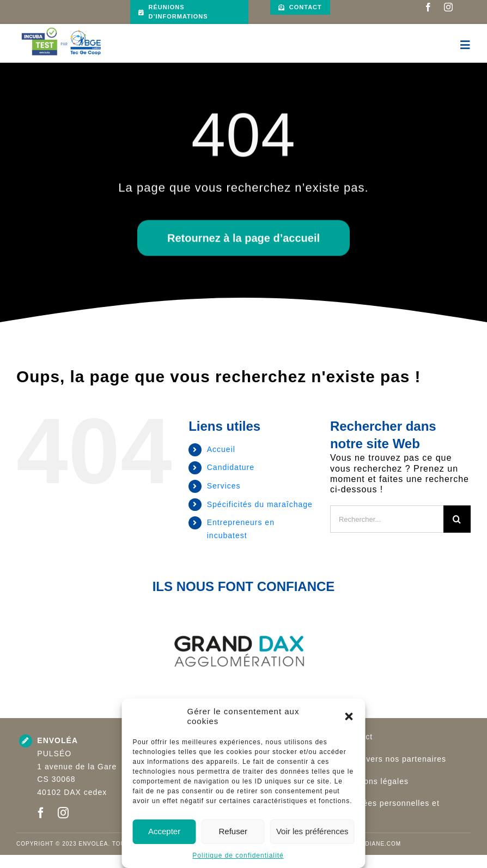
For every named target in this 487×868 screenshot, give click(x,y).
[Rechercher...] (387, 519)
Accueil (221, 449)
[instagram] (449, 7)
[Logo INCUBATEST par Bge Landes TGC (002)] (61, 28)
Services (224, 486)
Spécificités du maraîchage (260, 504)
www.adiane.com (372, 844)
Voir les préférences (312, 831)
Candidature (231, 467)
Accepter (164, 831)
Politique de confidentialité (238, 855)
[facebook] (428, 7)
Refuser (233, 831)
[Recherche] (457, 519)
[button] (349, 716)
